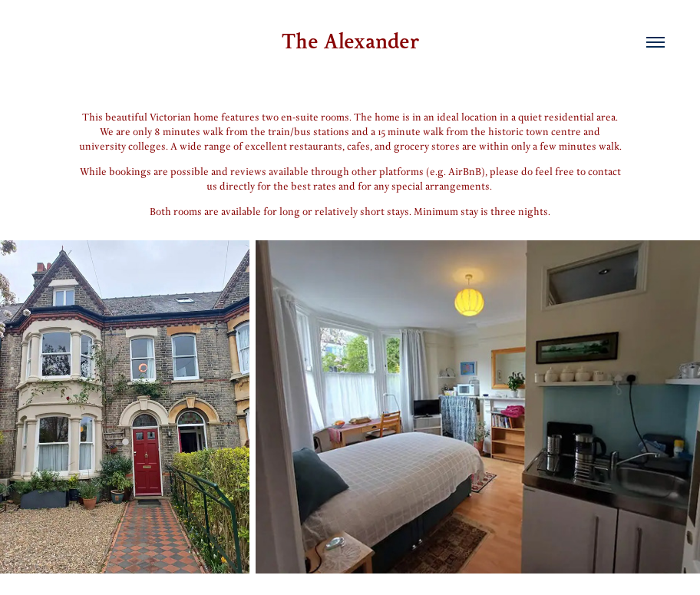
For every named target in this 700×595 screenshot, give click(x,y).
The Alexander (350, 42)
